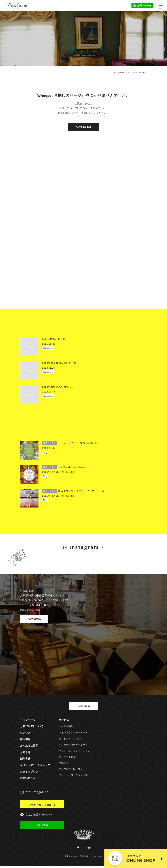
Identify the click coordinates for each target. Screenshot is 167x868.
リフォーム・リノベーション (74, 751)
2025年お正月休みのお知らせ (59, 363)
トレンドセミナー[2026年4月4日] (70, 443)
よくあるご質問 (29, 746)
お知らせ (25, 753)
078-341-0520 (40, 605)
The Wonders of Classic (64, 467)
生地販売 (64, 764)
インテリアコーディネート (73, 745)
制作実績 (25, 759)
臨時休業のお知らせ (54, 340)
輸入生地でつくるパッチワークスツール (73, 491)
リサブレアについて (32, 727)
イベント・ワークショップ (73, 776)
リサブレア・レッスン (71, 770)
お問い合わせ (28, 779)
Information (48, 349)
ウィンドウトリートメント (73, 733)
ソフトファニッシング (71, 739)
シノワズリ (27, 733)
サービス (64, 720)
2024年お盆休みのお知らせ (58, 387)
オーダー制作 (66, 727)
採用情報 (25, 740)
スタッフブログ (29, 772)
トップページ (120, 72)
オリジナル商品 (67, 758)
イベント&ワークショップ (35, 766)
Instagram (84, 547)
